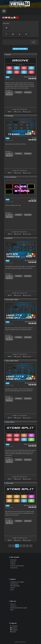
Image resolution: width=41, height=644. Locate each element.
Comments (18, 112)
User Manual (14, 584)
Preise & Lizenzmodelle (17, 566)
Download (13, 560)
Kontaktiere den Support (17, 582)
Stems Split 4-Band (12, 361)
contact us (13, 606)
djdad (35, 138)
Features (13, 564)
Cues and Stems (11, 177)
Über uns (13, 604)
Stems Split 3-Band (12, 300)
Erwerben (13, 562)
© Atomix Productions (20, 642)
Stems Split (10, 483)
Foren (12, 590)
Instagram (14, 630)
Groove (8, 55)
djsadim (34, 199)
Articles (13, 588)
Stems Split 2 (10, 422)
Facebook (14, 626)
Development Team (31, 260)
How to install (28, 112)
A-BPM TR (9, 238)
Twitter (13, 632)
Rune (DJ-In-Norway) (31, 77)
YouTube (14, 628)
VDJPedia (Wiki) (15, 586)
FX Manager (10, 116)
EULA (12, 610)
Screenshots (14, 568)
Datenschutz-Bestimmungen (19, 608)
